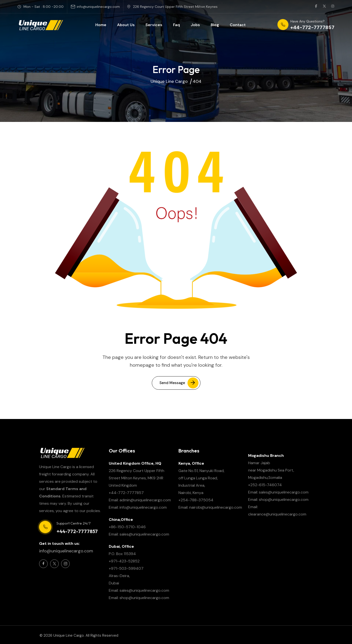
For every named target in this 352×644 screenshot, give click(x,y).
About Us (126, 25)
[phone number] (306, 25)
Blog (215, 25)
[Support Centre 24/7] (45, 527)
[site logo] (41, 25)
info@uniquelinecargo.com (98, 7)
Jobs (195, 25)
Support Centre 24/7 (74, 523)
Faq (176, 25)
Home (101, 25)
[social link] (316, 7)
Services (154, 25)
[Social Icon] (43, 564)
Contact (238, 25)
